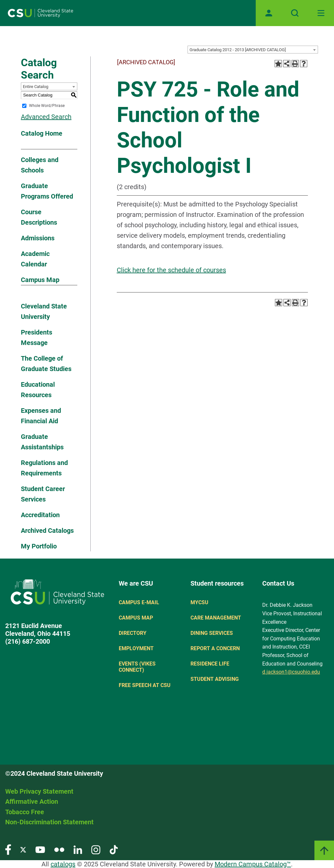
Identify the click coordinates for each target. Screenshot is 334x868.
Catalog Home (42, 133)
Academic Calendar (35, 259)
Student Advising (215, 679)
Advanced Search (46, 117)
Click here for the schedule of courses (171, 270)
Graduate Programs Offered (47, 191)
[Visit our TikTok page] (114, 849)
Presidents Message (37, 337)
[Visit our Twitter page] (23, 849)
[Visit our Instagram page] (96, 849)
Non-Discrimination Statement (49, 822)
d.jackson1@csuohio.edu (291, 672)
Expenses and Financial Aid (41, 416)
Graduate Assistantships (42, 442)
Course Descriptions (39, 217)
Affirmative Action (32, 801)
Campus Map (40, 280)
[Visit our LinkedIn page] (78, 849)
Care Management (216, 618)
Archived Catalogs (47, 531)
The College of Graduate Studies (46, 364)
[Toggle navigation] (321, 13)
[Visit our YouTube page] (40, 849)
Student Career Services (43, 494)
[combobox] (253, 50)
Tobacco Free (25, 812)
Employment (136, 648)
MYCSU (199, 602)
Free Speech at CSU (145, 685)
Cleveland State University (44, 311)
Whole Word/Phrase (47, 106)
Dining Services (212, 633)
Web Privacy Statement (39, 791)
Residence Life (210, 664)
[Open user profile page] (269, 13)
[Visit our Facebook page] (8, 849)
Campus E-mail (139, 602)
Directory (133, 633)
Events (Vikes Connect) (137, 667)
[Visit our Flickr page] (59, 849)
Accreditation (40, 515)
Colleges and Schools (40, 165)
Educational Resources (38, 390)
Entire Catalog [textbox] (36, 87)
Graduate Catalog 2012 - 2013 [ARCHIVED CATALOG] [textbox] (238, 50)
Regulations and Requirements (44, 468)
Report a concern (215, 648)
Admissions (38, 238)
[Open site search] (295, 13)
